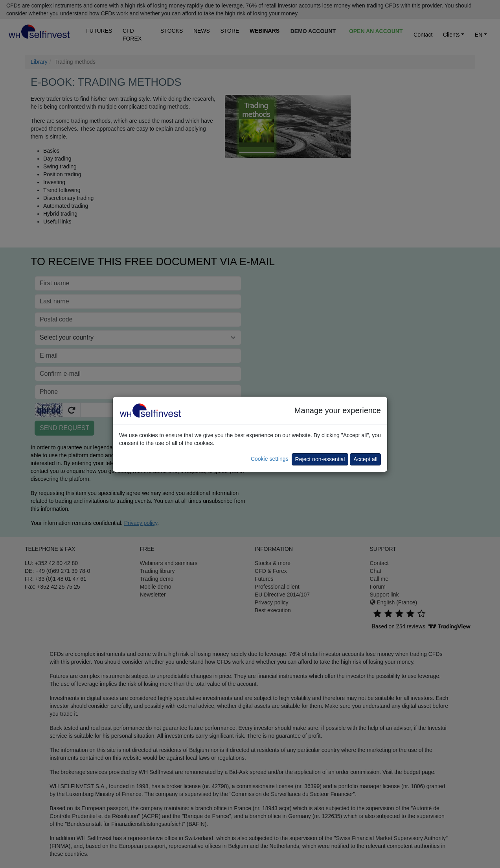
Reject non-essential (320, 459)
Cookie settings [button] (270, 459)
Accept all (365, 459)
